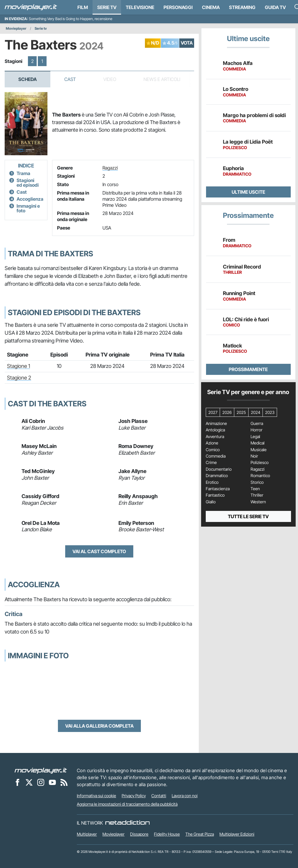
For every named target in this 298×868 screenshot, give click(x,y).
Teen (255, 489)
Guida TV (275, 7)
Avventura (215, 437)
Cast (70, 79)
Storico (257, 482)
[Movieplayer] (41, 770)
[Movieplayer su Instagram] (41, 782)
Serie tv (41, 28)
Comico (213, 450)
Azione (212, 443)
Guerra (257, 424)
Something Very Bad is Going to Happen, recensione (71, 19)
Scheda (28, 79)
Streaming (242, 7)
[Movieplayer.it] (31, 7)
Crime (211, 463)
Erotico (212, 482)
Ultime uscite (248, 192)
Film (83, 7)
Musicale (259, 450)
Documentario (219, 469)
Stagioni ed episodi (28, 183)
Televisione (140, 7)
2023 (270, 412)
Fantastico (215, 495)
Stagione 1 (18, 366)
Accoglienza (30, 199)
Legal (255, 437)
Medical (258, 443)
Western (258, 502)
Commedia (216, 456)
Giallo (211, 502)
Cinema (211, 7)
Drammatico (217, 476)
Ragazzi (110, 168)
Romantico (260, 476)
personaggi (178, 7)
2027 (213, 412)
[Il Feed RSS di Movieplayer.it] (64, 782)
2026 (227, 412)
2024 (256, 412)
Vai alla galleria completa (99, 726)
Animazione (216, 424)
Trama (23, 173)
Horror (257, 430)
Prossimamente (248, 369)
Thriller (257, 495)
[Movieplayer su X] (29, 782)
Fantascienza (218, 489)
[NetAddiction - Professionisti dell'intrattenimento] (127, 823)
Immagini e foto (28, 208)
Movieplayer (16, 28)
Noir (254, 456)
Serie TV (107, 7)
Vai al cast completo (99, 551)
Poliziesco (260, 463)
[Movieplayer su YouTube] (52, 782)
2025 (241, 412)
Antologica (215, 430)
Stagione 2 (19, 378)
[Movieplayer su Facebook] (17, 782)
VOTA (187, 43)
